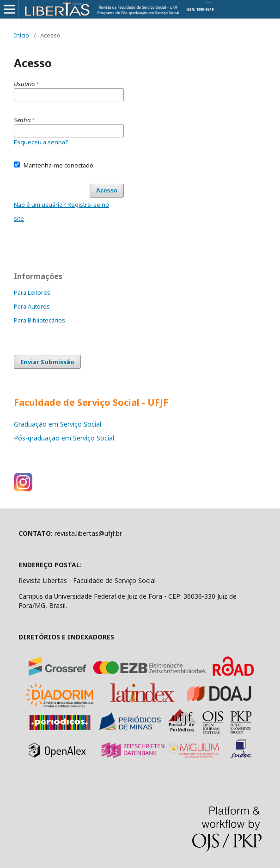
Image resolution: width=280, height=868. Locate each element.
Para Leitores (32, 292)
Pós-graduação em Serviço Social (64, 438)
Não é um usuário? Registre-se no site (61, 211)
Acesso (107, 190)
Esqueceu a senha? (41, 142)
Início (21, 35)
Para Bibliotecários (40, 320)
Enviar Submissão (47, 362)
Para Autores (32, 306)
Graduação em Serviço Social (58, 424)
